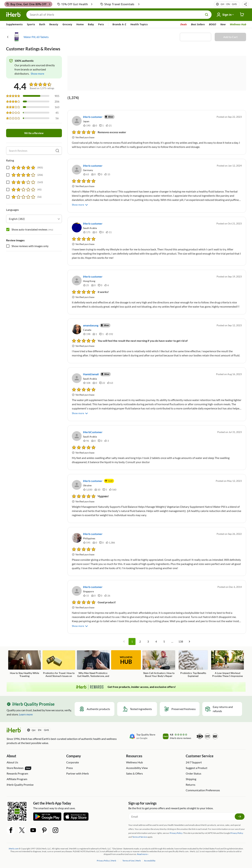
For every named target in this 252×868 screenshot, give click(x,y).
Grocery (67, 24)
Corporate (73, 762)
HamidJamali (91, 374)
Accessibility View (137, 768)
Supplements (14, 24)
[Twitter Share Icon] (22, 830)
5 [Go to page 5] (164, 641)
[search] (57, 151)
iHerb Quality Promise (20, 785)
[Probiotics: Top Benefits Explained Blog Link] (193, 664)
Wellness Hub (238, 24)
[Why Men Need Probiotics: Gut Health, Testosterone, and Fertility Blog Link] (93, 664)
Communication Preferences (203, 790)
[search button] (207, 15)
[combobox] (34, 219)
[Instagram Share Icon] (55, 830)
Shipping (191, 779)
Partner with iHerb (78, 773)
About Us (12, 762)
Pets (101, 24)
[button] (245, 4)
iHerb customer (93, 117)
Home (80, 24)
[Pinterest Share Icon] (44, 830)
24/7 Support (194, 762)
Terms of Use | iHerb (132, 861)
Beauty (54, 24)
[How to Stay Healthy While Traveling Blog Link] (25, 664)
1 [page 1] (132, 641)
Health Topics (139, 24)
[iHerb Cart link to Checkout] (242, 15)
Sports (31, 24)
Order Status (193, 773)
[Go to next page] (189, 641)
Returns (191, 785)
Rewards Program (17, 773)
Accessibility (150, 861)
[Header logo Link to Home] (13, 15)
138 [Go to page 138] (181, 641)
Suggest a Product (197, 768)
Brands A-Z (119, 24)
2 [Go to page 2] (140, 641)
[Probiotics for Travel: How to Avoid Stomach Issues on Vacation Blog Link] (59, 664)
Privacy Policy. (176, 833)
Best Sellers (198, 24)
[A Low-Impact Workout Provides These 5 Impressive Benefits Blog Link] (227, 664)
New (223, 24)
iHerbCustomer (93, 432)
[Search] (119, 15)
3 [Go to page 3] (148, 641)
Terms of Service (140, 837)
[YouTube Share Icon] (33, 830)
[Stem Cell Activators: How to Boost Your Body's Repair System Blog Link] (159, 664)
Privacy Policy (237, 833)
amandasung (91, 325)
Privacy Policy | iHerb (107, 861)
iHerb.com (14, 849)
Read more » (143, 854)
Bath (42, 24)
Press (70, 768)
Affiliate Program (17, 779)
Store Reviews (19, 768)
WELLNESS (126, 660)
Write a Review (34, 133)
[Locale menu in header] (229, 4)
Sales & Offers (134, 773)
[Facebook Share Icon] (11, 830)
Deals (183, 24)
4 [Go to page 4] (156, 641)
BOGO (212, 24)
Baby (91, 24)
